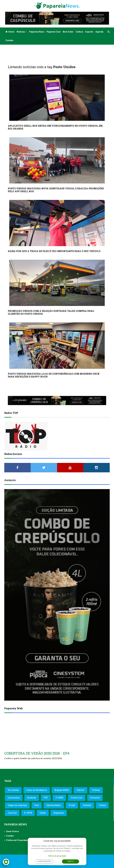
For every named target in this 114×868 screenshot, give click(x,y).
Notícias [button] (22, 32)
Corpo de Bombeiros (37, 790)
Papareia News (37, 32)
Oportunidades (54, 805)
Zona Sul (12, 813)
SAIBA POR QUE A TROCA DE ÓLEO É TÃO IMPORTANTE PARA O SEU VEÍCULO (54, 251)
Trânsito (80, 790)
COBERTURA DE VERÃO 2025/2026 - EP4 (37, 753)
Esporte (89, 32)
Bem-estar (68, 32)
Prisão (72, 805)
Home (10, 32)
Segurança (59, 813)
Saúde (43, 813)
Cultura (79, 32)
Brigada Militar (62, 790)
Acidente (32, 798)
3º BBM (59, 798)
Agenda (99, 32)
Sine (37, 805)
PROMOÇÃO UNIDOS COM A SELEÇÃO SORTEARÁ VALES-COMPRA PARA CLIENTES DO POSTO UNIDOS (51, 312)
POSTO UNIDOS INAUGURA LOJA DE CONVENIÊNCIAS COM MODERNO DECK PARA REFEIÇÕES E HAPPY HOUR (54, 375)
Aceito (70, 861)
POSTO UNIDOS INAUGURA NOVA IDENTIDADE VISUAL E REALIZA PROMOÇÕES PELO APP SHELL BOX (56, 190)
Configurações (44, 861)
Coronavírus (14, 798)
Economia (95, 798)
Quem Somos (13, 831)
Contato (9, 40)
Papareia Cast (54, 32)
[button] (109, 32)
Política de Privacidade (17, 840)
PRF (46, 798)
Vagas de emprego (17, 805)
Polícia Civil (77, 798)
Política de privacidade (57, 856)
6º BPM (28, 813)
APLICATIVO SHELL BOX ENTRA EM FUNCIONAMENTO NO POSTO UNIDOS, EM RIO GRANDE (55, 127)
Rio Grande (13, 790)
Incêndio (87, 805)
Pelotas (96, 790)
